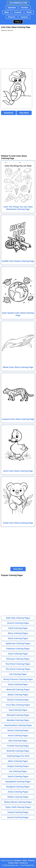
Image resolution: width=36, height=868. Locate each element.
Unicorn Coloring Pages (18, 623)
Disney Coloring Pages (18, 730)
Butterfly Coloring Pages (18, 751)
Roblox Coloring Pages (18, 797)
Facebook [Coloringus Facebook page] (18, 861)
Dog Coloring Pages (18, 710)
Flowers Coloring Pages (18, 700)
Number (25, 8)
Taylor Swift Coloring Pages (18, 807)
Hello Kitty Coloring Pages (18, 618)
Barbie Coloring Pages (18, 695)
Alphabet (12, 8)
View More (24, 113)
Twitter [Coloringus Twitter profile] (25, 861)
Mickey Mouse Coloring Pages (18, 802)
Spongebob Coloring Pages (18, 782)
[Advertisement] (18, 50)
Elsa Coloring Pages (18, 741)
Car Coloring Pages (18, 771)
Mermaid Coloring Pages (18, 715)
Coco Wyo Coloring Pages (18, 705)
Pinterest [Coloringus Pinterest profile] (31, 861)
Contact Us (24, 863)
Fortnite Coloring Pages (18, 746)
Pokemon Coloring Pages (18, 649)
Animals (18, 12)
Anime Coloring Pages (18, 792)
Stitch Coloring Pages (18, 638)
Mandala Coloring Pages (18, 720)
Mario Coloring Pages (18, 761)
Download (9, 113)
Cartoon (24, 17)
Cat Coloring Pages (18, 674)
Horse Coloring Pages (18, 736)
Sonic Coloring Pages (18, 654)
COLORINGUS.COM (18, 3)
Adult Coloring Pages (18, 628)
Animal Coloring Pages (18, 812)
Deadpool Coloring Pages (18, 787)
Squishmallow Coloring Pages (18, 725)
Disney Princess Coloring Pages (18, 679)
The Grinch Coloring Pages (18, 669)
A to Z (18, 22)
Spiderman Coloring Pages (18, 643)
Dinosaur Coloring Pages (18, 659)
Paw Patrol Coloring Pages (18, 664)
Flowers (12, 17)
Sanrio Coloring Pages (18, 776)
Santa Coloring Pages (18, 684)
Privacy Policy (13, 863)
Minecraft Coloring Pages (18, 689)
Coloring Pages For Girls (18, 756)
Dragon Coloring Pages (18, 766)
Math (7, 12)
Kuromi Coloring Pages (18, 817)
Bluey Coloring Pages (18, 633)
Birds (29, 12)
